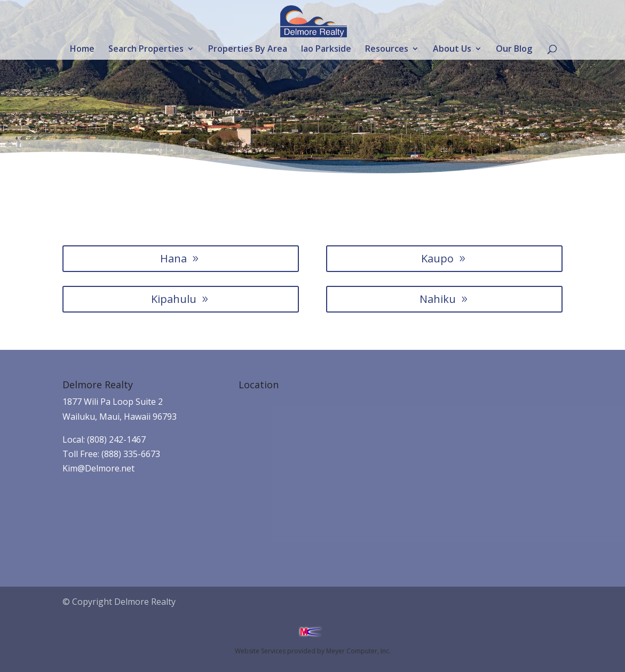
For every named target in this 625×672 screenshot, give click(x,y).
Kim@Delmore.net (98, 468)
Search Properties (146, 50)
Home (82, 50)
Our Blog (514, 50)
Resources (387, 50)
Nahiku (438, 299)
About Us (452, 50)
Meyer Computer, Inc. (358, 651)
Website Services (260, 651)
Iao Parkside (326, 50)
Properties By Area (248, 50)
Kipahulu (174, 299)
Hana (173, 258)
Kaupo (437, 258)
